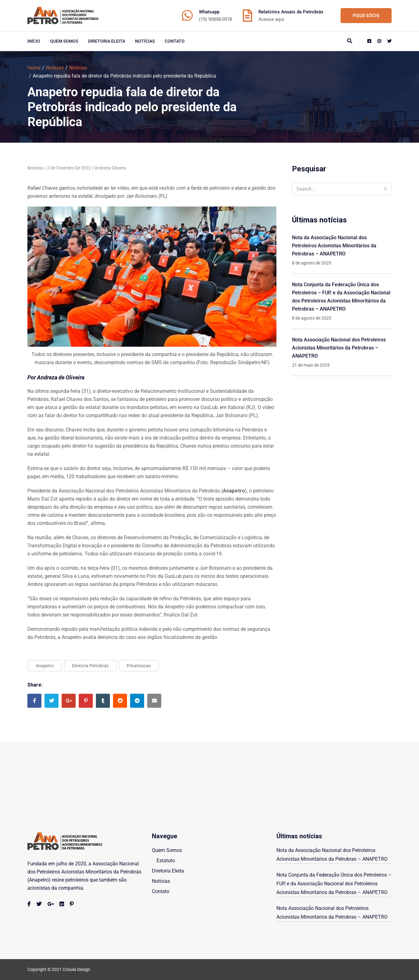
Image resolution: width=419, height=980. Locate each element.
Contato (175, 41)
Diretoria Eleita (107, 41)
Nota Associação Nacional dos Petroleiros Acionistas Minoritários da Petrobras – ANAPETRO (339, 348)
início (34, 41)
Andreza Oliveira (110, 168)
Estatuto (166, 861)
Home (34, 68)
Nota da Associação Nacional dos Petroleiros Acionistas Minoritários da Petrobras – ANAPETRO (334, 246)
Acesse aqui (271, 19)
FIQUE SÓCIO (366, 16)
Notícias (145, 41)
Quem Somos (64, 41)
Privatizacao (139, 666)
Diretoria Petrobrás (90, 666)
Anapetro (45, 666)
